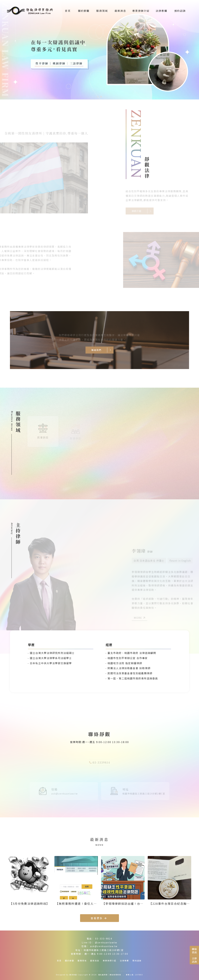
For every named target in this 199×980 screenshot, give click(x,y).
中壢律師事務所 (98, 971)
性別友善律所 (111, 971)
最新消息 (95, 961)
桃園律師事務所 (83, 971)
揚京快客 (73, 975)
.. (124, 975)
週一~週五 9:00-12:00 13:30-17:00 (106, 954)
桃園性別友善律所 (126, 971)
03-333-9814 (104, 939)
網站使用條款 (115, 975)
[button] (98, 97)
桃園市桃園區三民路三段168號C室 (104, 950)
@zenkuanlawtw (106, 942)
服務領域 (82, 961)
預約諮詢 (137, 961)
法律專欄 (124, 961)
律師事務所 (70, 971)
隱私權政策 (103, 975)
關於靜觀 (69, 961)
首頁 (59, 961)
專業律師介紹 (109, 961)
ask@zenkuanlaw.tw (104, 946)
